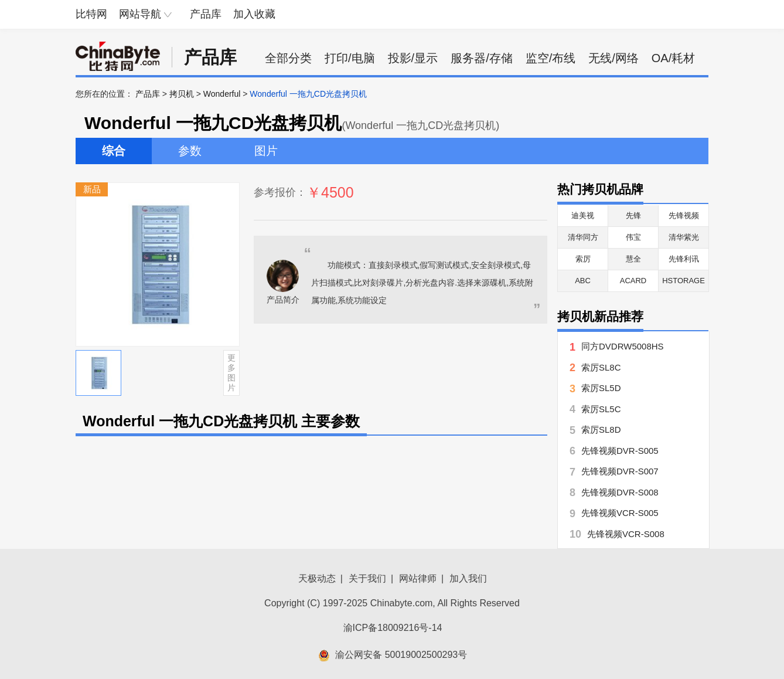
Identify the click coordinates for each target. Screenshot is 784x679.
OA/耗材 (673, 58)
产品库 (206, 14)
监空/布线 (551, 58)
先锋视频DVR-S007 (620, 471)
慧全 (633, 259)
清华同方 (583, 237)
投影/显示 (413, 58)
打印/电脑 (350, 58)
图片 (266, 151)
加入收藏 (254, 14)
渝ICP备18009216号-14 (393, 628)
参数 (190, 151)
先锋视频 (684, 215)
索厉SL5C (601, 409)
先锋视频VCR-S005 (620, 513)
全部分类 (288, 58)
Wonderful (222, 94)
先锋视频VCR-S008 (626, 534)
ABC (583, 281)
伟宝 (633, 237)
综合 (114, 151)
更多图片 (231, 372)
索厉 (583, 259)
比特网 (91, 14)
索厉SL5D (601, 388)
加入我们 (468, 578)
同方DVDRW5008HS (623, 346)
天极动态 (317, 578)
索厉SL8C (601, 367)
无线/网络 (613, 58)
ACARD (633, 281)
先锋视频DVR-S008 (620, 492)
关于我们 (367, 578)
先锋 (633, 215)
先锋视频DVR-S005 (620, 451)
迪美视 (583, 215)
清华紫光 (684, 237)
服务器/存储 (482, 58)
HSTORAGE (684, 281)
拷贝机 (182, 94)
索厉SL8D (601, 430)
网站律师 (418, 578)
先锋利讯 (684, 259)
